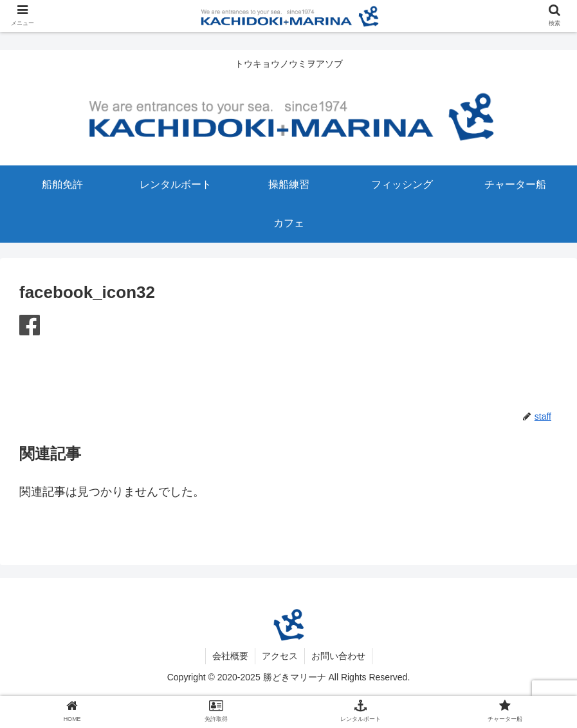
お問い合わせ (338, 656)
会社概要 (230, 656)
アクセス (280, 656)
